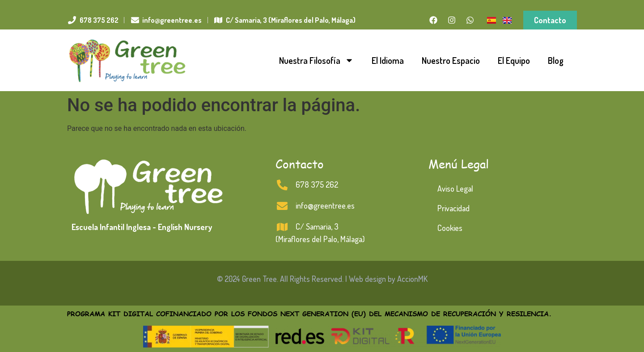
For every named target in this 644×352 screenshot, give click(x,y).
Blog (556, 60)
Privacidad (453, 208)
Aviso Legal (455, 189)
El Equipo (514, 60)
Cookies (450, 228)
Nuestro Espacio (451, 60)
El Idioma (388, 60)
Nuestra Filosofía (316, 60)
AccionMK (412, 279)
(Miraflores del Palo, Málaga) (320, 239)
